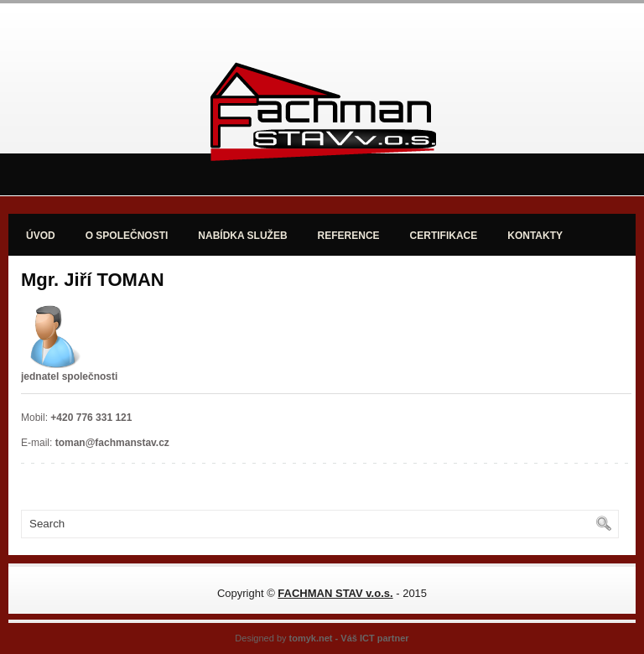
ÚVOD (41, 236)
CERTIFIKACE (444, 236)
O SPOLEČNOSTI (127, 236)
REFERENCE (349, 236)
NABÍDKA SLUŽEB (242, 236)
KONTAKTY (535, 236)
